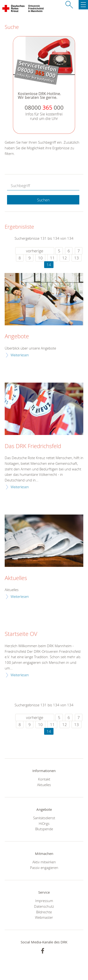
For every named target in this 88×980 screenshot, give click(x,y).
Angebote (17, 336)
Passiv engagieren (44, 868)
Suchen (43, 200)
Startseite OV (21, 634)
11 (52, 258)
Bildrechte (44, 912)
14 (49, 265)
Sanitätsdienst (44, 818)
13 (77, 258)
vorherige (35, 251)
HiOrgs (44, 823)
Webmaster (44, 917)
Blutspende (44, 829)
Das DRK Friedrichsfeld (33, 446)
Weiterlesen (20, 355)
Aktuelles (16, 578)
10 (40, 258)
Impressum (44, 901)
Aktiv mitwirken (44, 862)
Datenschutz (44, 906)
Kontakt (44, 779)
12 (65, 258)
